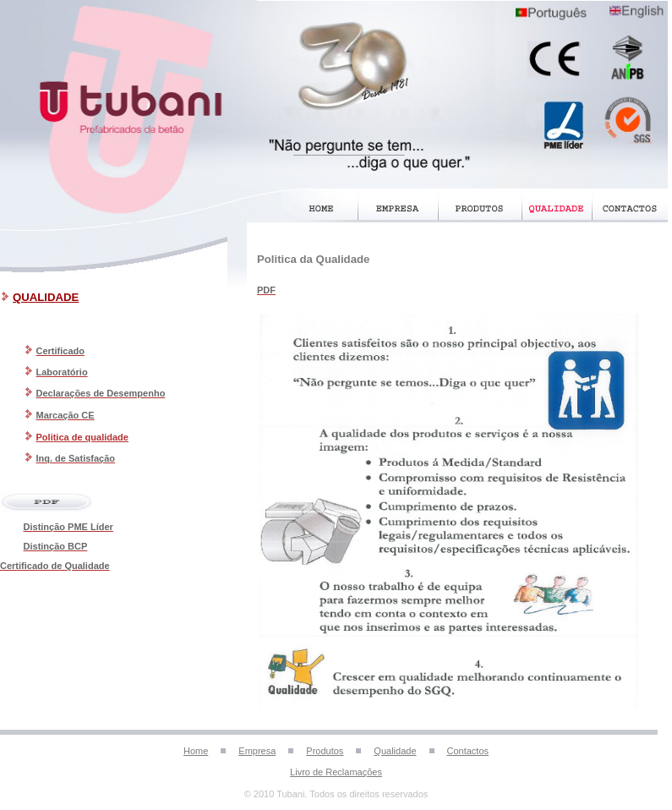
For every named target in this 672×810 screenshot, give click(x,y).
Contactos (468, 751)
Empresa (257, 751)
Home (196, 751)
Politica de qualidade (82, 437)
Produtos (325, 751)
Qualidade (395, 751)
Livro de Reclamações (336, 772)
